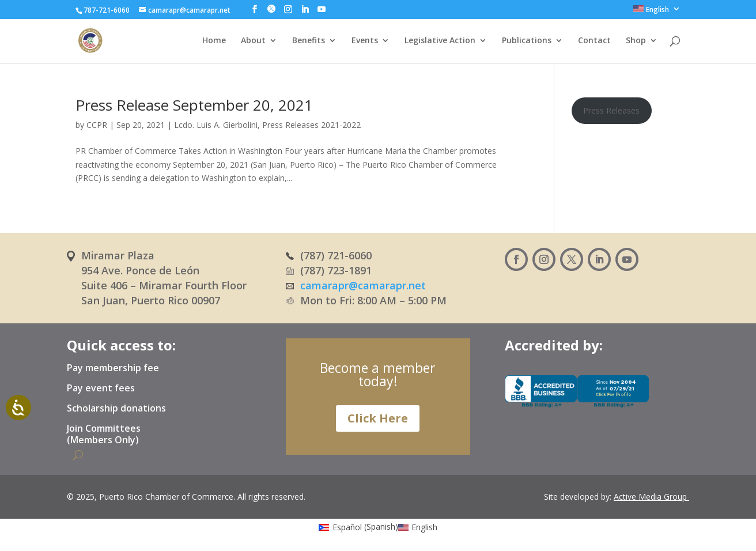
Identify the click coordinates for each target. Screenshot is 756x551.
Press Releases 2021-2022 (311, 125)
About (253, 41)
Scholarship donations (116, 409)
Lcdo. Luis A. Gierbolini (216, 125)
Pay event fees (101, 388)
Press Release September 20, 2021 (194, 105)
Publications (527, 41)
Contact (594, 41)
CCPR (97, 125)
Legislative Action (440, 41)
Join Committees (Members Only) (104, 434)
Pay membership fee (113, 368)
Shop (636, 41)
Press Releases (611, 110)
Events (365, 41)
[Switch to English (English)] (418, 527)
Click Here (378, 418)
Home (214, 41)
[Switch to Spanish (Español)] (358, 527)
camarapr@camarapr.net (363, 285)
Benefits (309, 41)
